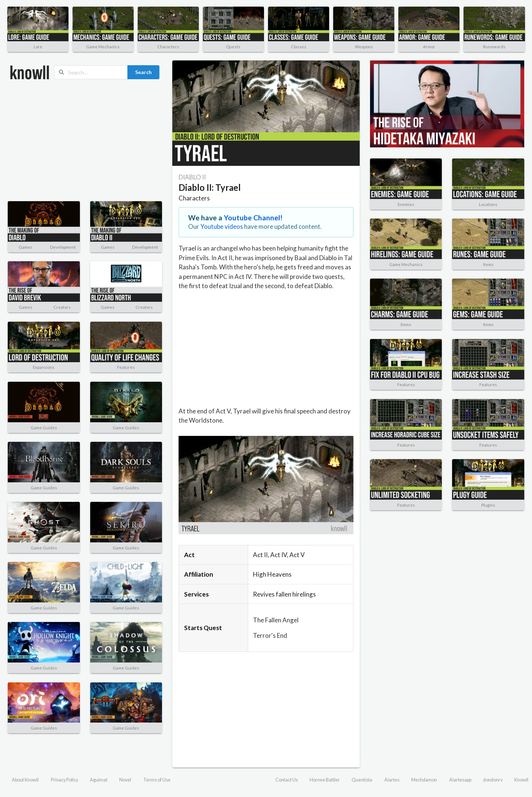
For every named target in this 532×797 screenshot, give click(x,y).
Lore (38, 47)
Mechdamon (424, 780)
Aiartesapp (460, 780)
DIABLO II (192, 177)
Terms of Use (157, 780)
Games (26, 247)
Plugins (488, 505)
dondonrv (493, 780)
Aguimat (99, 780)
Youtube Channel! (253, 218)
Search (143, 72)
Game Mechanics (103, 47)
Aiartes (392, 780)
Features (126, 367)
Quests (233, 47)
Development (63, 247)
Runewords (494, 47)
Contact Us (287, 780)
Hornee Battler (325, 780)
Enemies (406, 204)
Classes (299, 47)
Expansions (44, 367)
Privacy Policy (64, 780)
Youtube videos (222, 226)
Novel (125, 780)
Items (488, 264)
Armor (429, 47)
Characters (168, 47)
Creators (62, 307)
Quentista (362, 780)
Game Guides (44, 428)
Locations (488, 204)
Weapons (364, 47)
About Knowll (25, 780)
